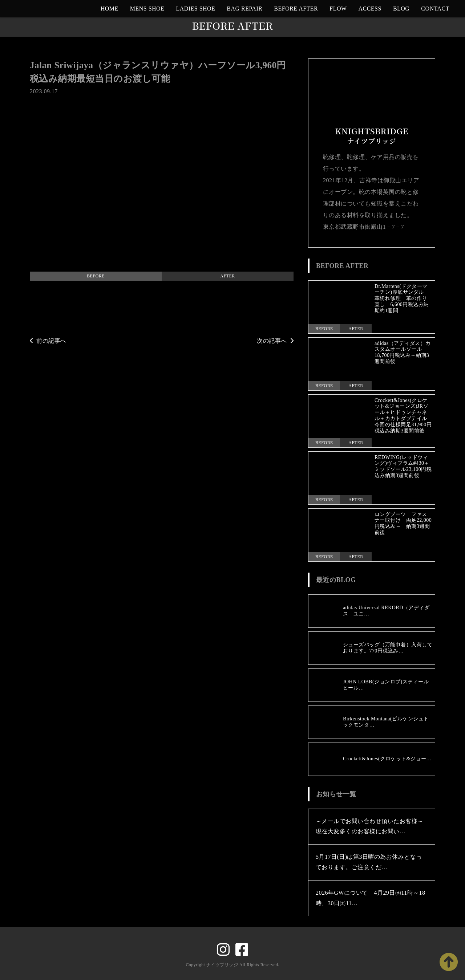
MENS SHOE (147, 9)
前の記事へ (48, 341)
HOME (110, 9)
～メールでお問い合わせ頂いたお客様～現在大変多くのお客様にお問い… (370, 826)
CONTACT (435, 9)
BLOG (401, 9)
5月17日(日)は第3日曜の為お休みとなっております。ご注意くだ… (369, 862)
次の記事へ (275, 341)
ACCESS (370, 9)
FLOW (338, 9)
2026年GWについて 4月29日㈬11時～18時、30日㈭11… (371, 898)
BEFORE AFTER (296, 9)
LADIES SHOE (195, 9)
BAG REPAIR (244, 9)
